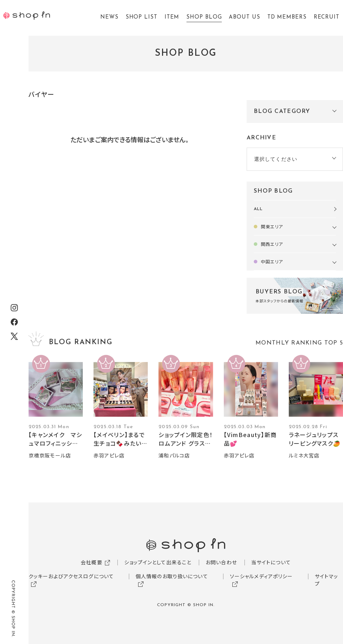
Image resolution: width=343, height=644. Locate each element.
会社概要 (91, 562)
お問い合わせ (221, 562)
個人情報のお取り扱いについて (172, 576)
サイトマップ (327, 580)
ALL (258, 209)
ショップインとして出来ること (158, 562)
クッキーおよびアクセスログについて (71, 576)
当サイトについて (271, 562)
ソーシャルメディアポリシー (261, 576)
